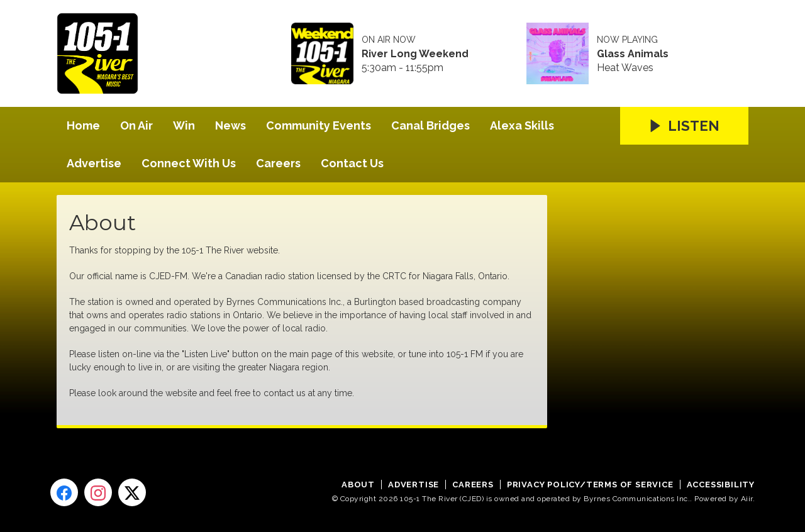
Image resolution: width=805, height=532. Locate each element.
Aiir (747, 499)
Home (83, 125)
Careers (278, 163)
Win (184, 125)
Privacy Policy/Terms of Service (590, 485)
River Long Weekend (415, 54)
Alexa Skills (522, 125)
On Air (136, 125)
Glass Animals (633, 54)
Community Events (319, 125)
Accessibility (721, 485)
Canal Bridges (430, 125)
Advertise (94, 163)
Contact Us (352, 163)
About (358, 485)
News (230, 125)
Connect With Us (189, 163)
